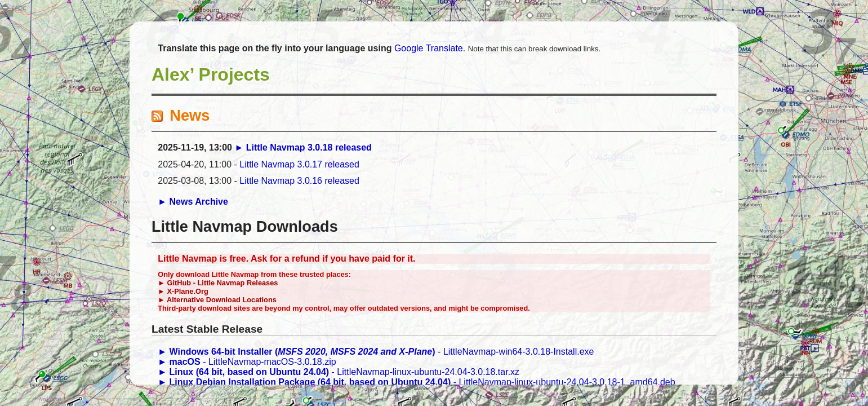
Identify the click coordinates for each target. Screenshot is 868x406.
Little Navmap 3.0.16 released (299, 181)
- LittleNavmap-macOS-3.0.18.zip (247, 362)
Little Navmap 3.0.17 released (299, 164)
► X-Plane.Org (183, 291)
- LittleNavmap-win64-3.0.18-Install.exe (376, 352)
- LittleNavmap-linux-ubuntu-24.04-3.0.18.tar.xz (339, 372)
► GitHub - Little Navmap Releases (218, 283)
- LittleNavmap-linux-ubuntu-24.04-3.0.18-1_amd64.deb (416, 382)
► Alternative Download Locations (217, 300)
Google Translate (429, 48)
